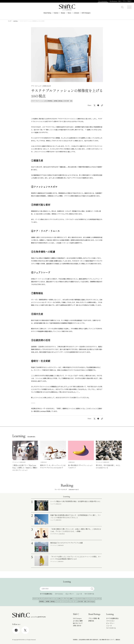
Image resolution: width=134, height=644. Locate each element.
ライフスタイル (89, 594)
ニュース (79, 594)
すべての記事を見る (46, 594)
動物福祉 (61, 101)
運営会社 (118, 640)
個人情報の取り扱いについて (107, 640)
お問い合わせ (77, 626)
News (69, 16)
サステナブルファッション (38, 101)
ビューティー (70, 594)
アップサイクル (65, 599)
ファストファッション (61, 602)
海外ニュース (73, 599)
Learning (15, 21)
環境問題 (50, 101)
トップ (10, 21)
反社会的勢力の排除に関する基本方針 (88, 640)
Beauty (63, 16)
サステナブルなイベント (84, 599)
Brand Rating (47, 16)
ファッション (59, 594)
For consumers (103, 1)
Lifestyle (76, 16)
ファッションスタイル (96, 599)
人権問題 (55, 101)
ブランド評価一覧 (94, 618)
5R (46, 101)
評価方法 (91, 621)
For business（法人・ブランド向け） (121, 1)
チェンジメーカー (72, 602)
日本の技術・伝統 (68, 101)
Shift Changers (86, 16)
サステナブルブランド (38, 599)
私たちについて (78, 623)
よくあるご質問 (78, 621)
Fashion (56, 16)
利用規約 (75, 640)
